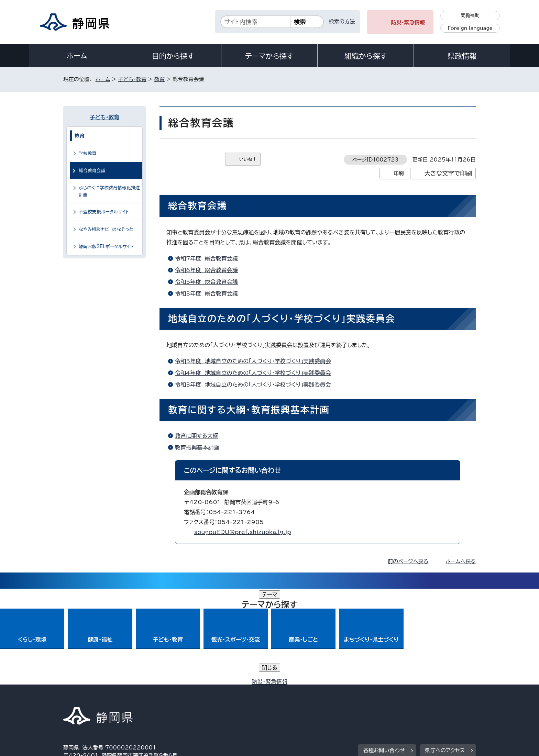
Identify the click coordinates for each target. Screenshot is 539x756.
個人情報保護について (172, 697)
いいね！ (248, 159)
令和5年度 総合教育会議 (206, 282)
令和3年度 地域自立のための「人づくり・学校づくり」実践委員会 (253, 385)
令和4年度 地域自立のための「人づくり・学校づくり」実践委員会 (253, 373)
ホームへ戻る (461, 561)
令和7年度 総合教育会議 (206, 258)
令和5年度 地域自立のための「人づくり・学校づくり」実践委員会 (253, 361)
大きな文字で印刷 (448, 173)
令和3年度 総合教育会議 (206, 293)
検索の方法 (342, 21)
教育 (159, 79)
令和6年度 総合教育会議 (206, 270)
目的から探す (173, 56)
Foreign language (470, 28)
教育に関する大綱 (197, 436)
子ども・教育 (132, 79)
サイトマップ (443, 697)
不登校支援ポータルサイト (104, 212)
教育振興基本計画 (197, 447)
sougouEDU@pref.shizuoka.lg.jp (243, 532)
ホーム (77, 56)
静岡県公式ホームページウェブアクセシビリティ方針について (292, 697)
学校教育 (88, 153)
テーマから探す (269, 56)
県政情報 (462, 56)
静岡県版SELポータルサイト (106, 247)
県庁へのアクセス (445, 654)
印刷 (399, 173)
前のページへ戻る (408, 561)
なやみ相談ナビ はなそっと (106, 229)
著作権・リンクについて (95, 697)
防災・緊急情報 (408, 23)
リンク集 (395, 697)
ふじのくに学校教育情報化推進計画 (109, 191)
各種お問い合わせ (384, 654)
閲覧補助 (470, 15)
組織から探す (366, 56)
